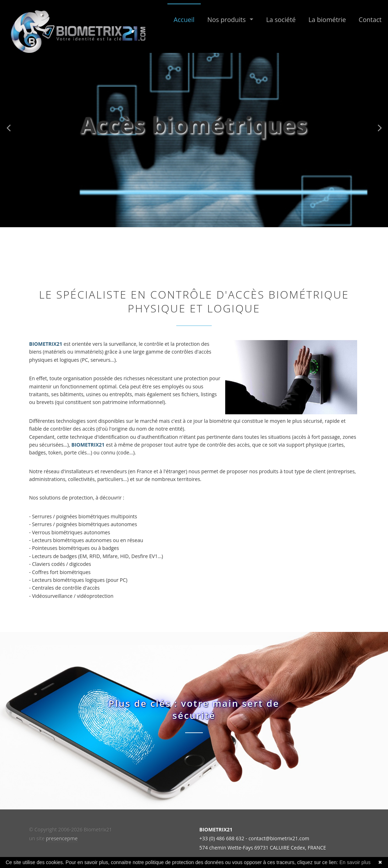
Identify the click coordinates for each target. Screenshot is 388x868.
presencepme (62, 838)
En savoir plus (355, 862)
